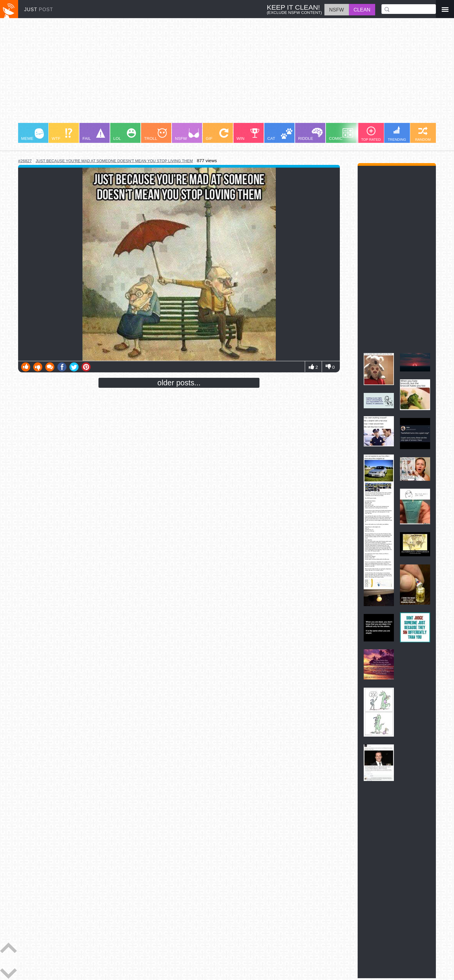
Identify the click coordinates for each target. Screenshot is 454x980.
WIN (248, 135)
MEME (32, 135)
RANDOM (423, 134)
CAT (280, 135)
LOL (125, 135)
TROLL (155, 135)
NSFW (187, 135)
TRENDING (397, 134)
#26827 (25, 161)
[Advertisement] (199, 73)
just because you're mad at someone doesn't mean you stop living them (114, 161)
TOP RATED (371, 134)
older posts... (179, 383)
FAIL (94, 135)
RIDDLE (310, 134)
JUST (39, 10)
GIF (217, 135)
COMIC (341, 135)
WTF (62, 135)
